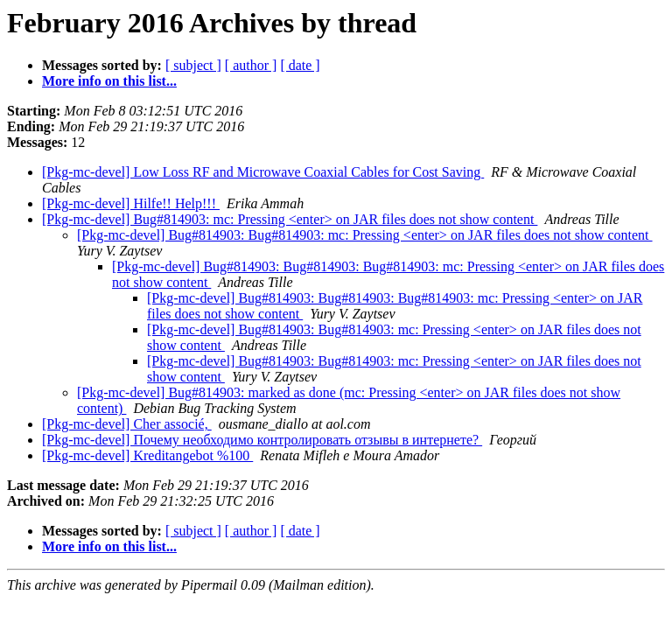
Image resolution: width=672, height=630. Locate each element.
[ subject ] (193, 65)
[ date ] (300, 65)
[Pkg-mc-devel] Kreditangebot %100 (147, 455)
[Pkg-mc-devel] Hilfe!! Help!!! (131, 203)
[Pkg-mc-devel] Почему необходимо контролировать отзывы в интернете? (262, 440)
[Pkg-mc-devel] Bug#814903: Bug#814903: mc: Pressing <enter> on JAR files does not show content (365, 235)
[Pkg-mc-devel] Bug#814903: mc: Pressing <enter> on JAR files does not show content (290, 219)
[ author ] (251, 65)
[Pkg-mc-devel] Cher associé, (127, 424)
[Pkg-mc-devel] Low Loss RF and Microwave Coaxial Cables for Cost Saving (263, 172)
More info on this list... (109, 81)
